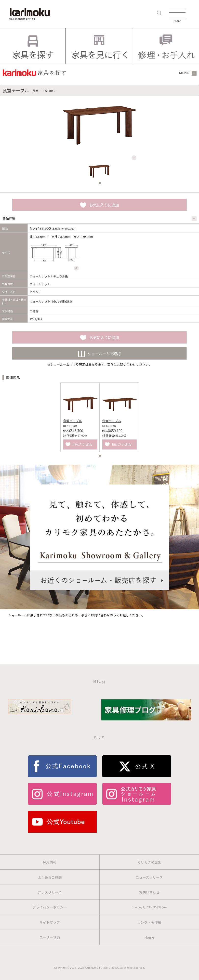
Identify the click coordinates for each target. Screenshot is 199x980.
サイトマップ (50, 922)
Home (149, 937)
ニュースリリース (149, 877)
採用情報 (50, 862)
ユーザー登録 (50, 937)
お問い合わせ (149, 892)
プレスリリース (50, 892)
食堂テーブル (73, 421)
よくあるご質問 (50, 877)
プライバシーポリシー (50, 907)
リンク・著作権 (149, 922)
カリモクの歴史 (149, 862)
